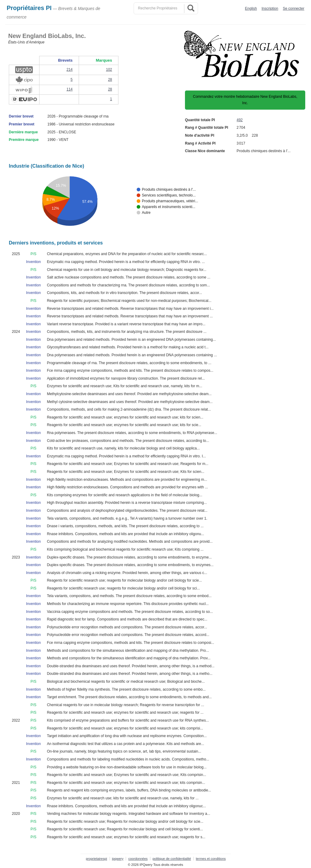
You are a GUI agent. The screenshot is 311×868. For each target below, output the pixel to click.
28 (110, 80)
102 (109, 70)
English (251, 9)
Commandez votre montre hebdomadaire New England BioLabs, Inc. (245, 100)
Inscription (270, 9)
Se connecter (294, 9)
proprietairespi (97, 859)
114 (70, 89)
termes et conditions (211, 859)
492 (240, 120)
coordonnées (138, 859)
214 (70, 70)
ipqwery (118, 859)
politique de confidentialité (172, 859)
